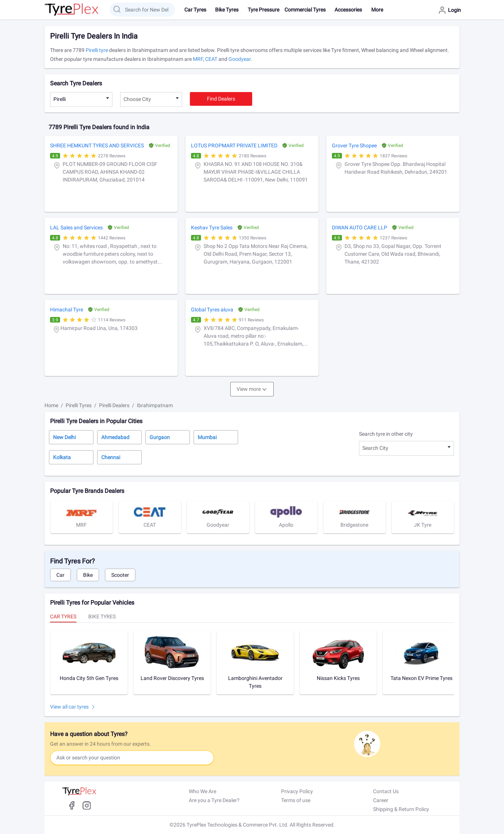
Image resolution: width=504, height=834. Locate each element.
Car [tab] (60, 575)
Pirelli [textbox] (60, 99)
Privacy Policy (297, 791)
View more (249, 389)
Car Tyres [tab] (63, 616)
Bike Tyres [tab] (102, 616)
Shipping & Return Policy (401, 809)
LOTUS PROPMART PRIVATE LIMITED (234, 145)
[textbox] (151, 99)
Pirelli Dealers (114, 405)
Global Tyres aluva (212, 310)
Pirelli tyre (97, 50)
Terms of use (296, 800)
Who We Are (202, 791)
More (377, 10)
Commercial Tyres (305, 10)
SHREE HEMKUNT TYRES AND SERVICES (97, 145)
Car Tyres (195, 10)
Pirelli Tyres (79, 405)
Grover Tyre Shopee (354, 145)
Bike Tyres (227, 10)
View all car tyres (69, 707)
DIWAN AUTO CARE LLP (360, 228)
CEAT (211, 59)
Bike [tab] (88, 575)
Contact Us (386, 791)
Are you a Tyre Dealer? (214, 800)
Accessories (348, 10)
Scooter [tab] (120, 575)
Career (381, 800)
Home (51, 405)
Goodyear (240, 59)
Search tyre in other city (386, 434)
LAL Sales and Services (76, 228)
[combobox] (81, 99)
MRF (198, 59)
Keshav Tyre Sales (212, 228)
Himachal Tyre (67, 310)
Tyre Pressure (263, 10)
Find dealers (221, 99)
